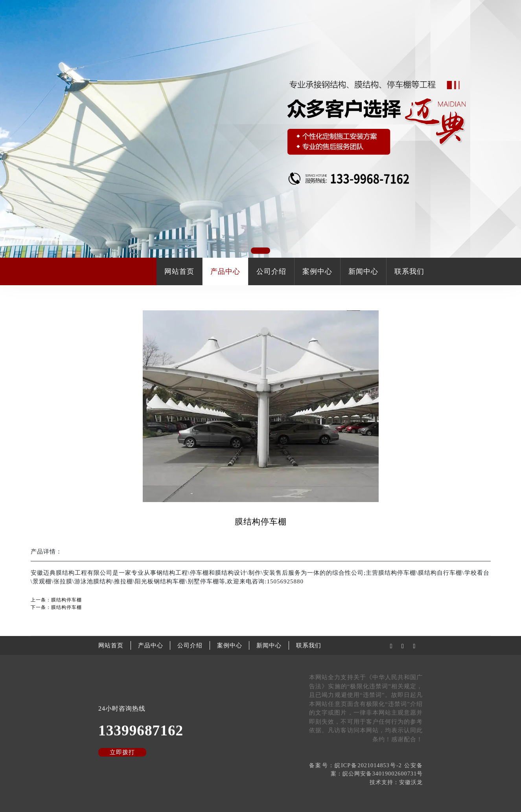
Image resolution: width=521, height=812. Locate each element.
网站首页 (179, 271)
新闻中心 (363, 271)
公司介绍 (271, 271)
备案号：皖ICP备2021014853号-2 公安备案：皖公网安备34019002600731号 (366, 769)
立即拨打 (122, 752)
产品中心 (225, 271)
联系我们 (409, 271)
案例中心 (317, 271)
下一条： (56, 607)
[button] (260, 251)
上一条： (56, 600)
